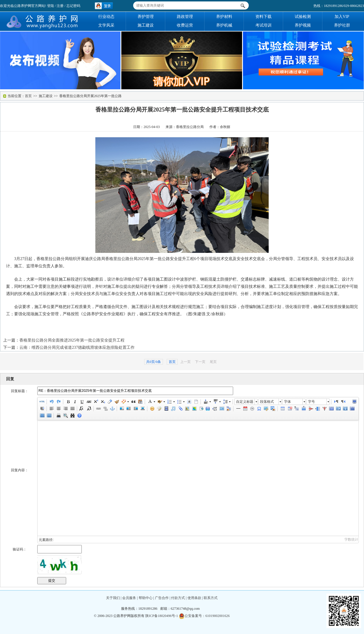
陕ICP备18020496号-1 (162, 616)
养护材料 (224, 17)
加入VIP (342, 17)
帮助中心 (146, 598)
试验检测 (303, 17)
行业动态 (106, 17)
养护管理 (146, 17)
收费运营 (185, 25)
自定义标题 (245, 402)
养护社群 (342, 25)
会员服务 (129, 598)
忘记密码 (73, 6)
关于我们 (113, 598)
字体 (287, 402)
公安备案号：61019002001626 (204, 616)
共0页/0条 (154, 362)
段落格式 (267, 402)
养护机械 (224, 25)
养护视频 (303, 25)
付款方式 (178, 598)
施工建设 (146, 25)
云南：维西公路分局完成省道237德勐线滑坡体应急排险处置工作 (77, 347)
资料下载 (263, 17)
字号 (311, 402)
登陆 (51, 6)
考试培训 (263, 25)
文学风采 (106, 25)
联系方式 (211, 598)
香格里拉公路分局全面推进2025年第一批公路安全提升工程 (72, 340)
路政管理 (185, 17)
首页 (28, 96)
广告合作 (162, 598)
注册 (60, 6)
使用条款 (194, 598)
